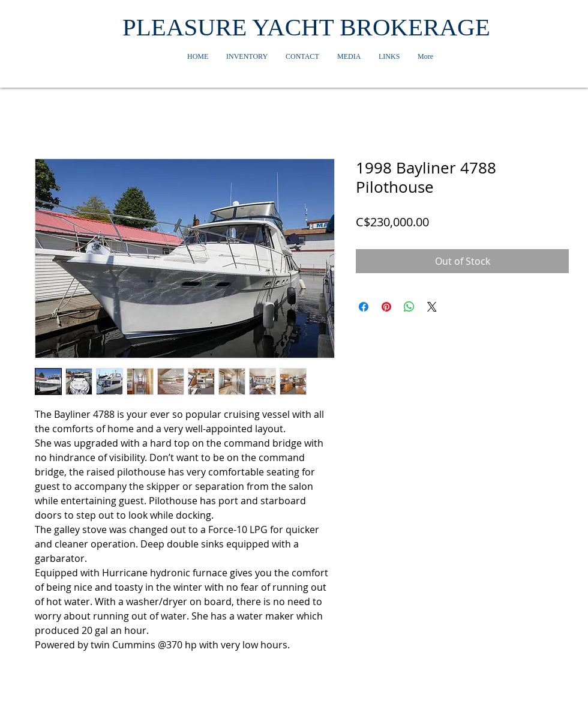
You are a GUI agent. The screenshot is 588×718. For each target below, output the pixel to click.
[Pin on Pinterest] (386, 307)
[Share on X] (432, 307)
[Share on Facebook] (364, 307)
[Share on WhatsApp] (409, 307)
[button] (247, 56)
